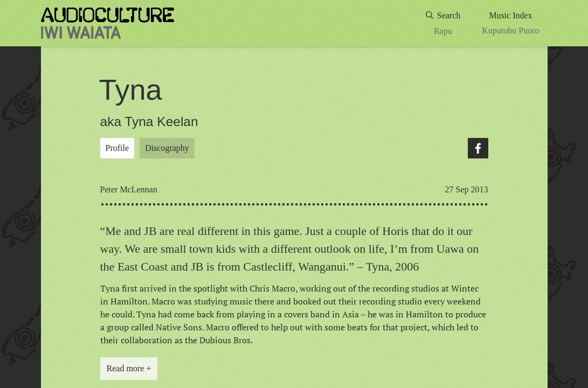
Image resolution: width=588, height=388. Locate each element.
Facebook (478, 148)
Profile (117, 148)
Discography (167, 148)
